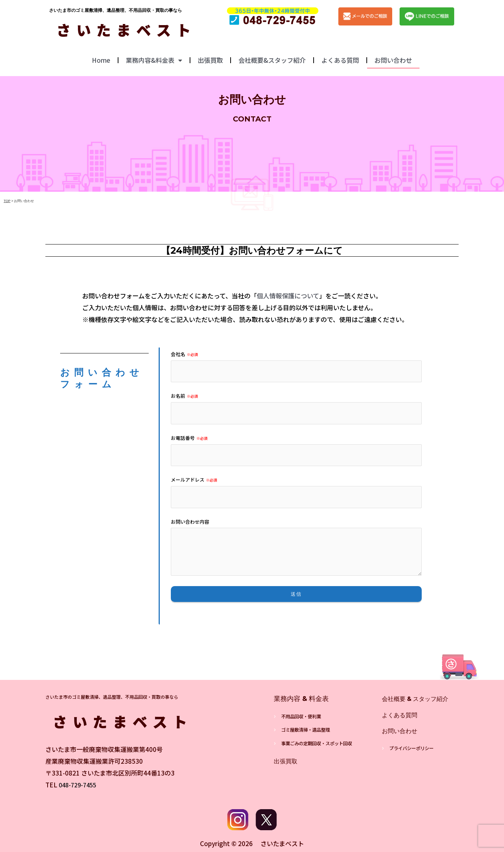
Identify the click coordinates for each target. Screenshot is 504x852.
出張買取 (210, 60)
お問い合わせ (393, 60)
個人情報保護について (288, 296)
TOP (7, 201)
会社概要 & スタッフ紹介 (419, 699)
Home (101, 60)
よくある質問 (340, 60)
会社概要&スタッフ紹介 (272, 60)
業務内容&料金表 (154, 60)
